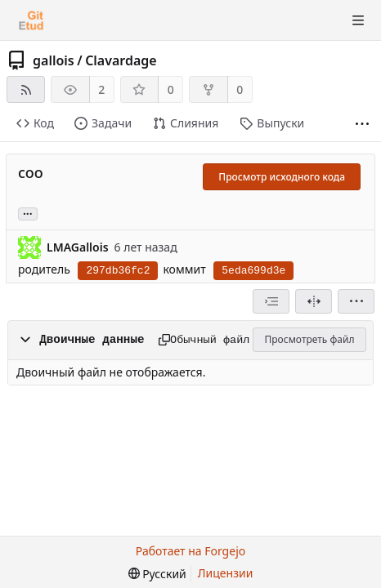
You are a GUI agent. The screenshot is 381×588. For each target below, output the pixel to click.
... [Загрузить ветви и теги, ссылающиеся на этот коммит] (28, 213)
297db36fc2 (118, 271)
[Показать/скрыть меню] (358, 20)
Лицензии (226, 573)
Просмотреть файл (310, 339)
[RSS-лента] (26, 89)
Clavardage (121, 60)
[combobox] (271, 301)
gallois (54, 60)
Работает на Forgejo (190, 551)
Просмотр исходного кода (282, 177)
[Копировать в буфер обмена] (159, 340)
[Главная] (31, 20)
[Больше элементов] (362, 124)
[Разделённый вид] (314, 301)
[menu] (356, 301)
